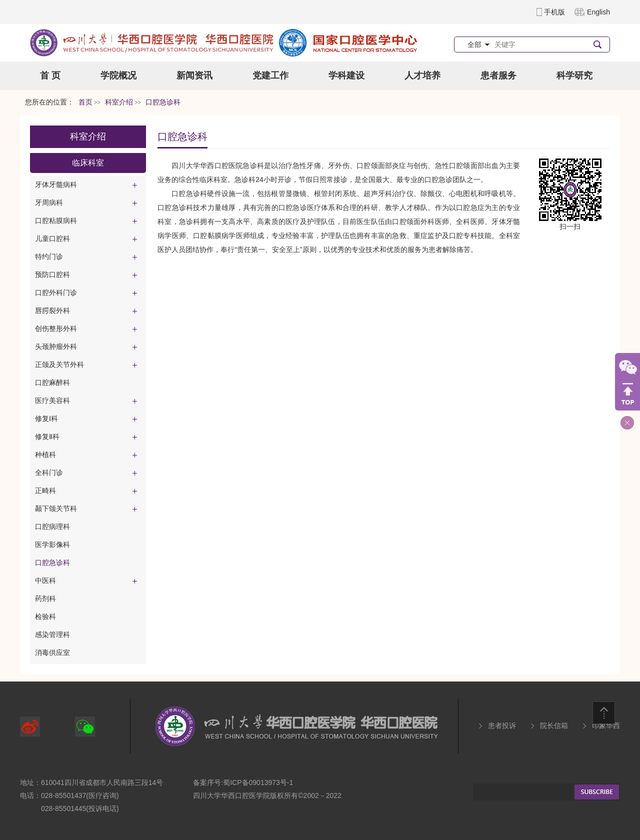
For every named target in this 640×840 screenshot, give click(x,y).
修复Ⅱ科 (47, 436)
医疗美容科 (52, 400)
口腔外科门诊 (56, 292)
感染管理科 (52, 634)
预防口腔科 (52, 274)
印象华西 (606, 725)
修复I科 (46, 418)
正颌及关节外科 (59, 364)
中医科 (45, 580)
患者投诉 (502, 725)
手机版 (554, 12)
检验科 (45, 616)
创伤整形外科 (56, 328)
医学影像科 (52, 544)
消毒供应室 (52, 652)
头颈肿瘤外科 (56, 346)
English (598, 12)
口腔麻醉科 (52, 382)
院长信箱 (554, 725)
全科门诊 (49, 472)
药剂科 (45, 598)
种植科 (45, 454)
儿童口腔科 (52, 238)
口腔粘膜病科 (56, 220)
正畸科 (45, 490)
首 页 (50, 75)
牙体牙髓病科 (56, 184)
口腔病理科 (52, 526)
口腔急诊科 (52, 562)
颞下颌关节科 (56, 508)
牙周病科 (49, 202)
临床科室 (88, 163)
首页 (85, 102)
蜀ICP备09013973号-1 (258, 782)
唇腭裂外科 (52, 310)
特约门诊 (49, 256)
